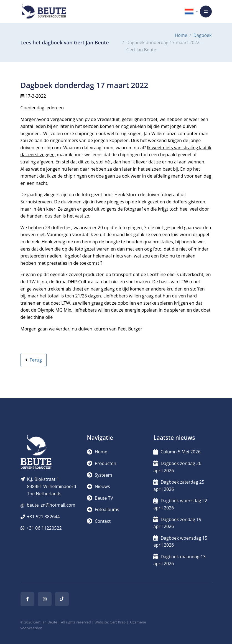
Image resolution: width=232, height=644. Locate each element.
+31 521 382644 (44, 517)
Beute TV (100, 498)
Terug (34, 360)
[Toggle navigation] (206, 12)
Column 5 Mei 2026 (177, 452)
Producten (101, 463)
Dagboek (203, 35)
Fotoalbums (103, 509)
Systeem (99, 475)
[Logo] (44, 12)
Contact (99, 521)
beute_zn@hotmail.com (51, 505)
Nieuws (98, 486)
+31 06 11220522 (44, 528)
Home (181, 35)
